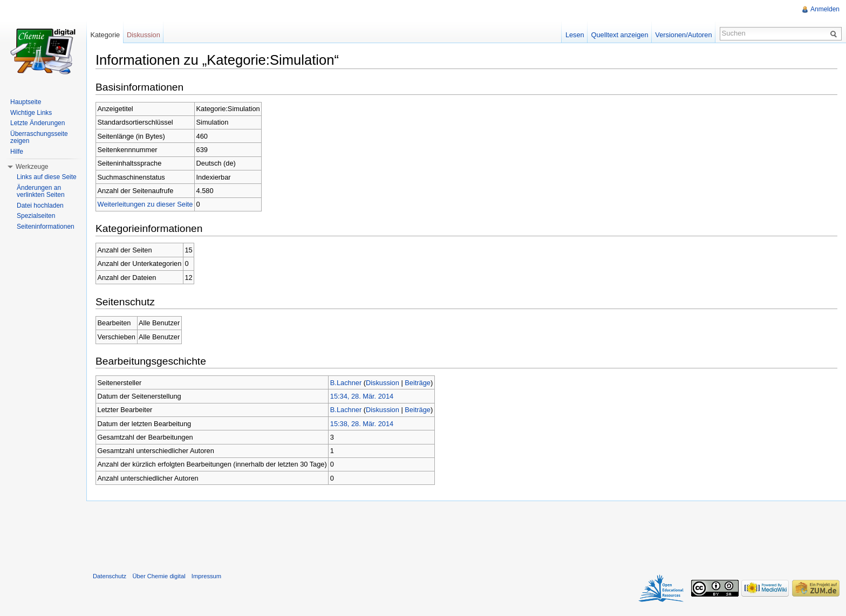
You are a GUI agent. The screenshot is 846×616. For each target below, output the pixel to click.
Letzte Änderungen (37, 123)
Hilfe (17, 152)
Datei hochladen (40, 206)
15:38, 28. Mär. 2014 (362, 424)
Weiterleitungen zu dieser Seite (145, 204)
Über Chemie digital (159, 576)
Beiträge (418, 383)
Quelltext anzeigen (620, 35)
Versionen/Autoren (683, 35)
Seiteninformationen (46, 227)
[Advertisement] (466, 534)
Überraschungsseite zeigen (39, 138)
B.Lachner (346, 383)
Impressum (206, 576)
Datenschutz (110, 576)
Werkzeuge (32, 167)
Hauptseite (26, 102)
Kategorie (105, 35)
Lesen (575, 35)
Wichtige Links (31, 113)
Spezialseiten (36, 216)
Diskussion (383, 383)
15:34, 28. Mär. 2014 (362, 396)
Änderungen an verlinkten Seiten (41, 191)
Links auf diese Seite (47, 177)
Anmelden (825, 9)
